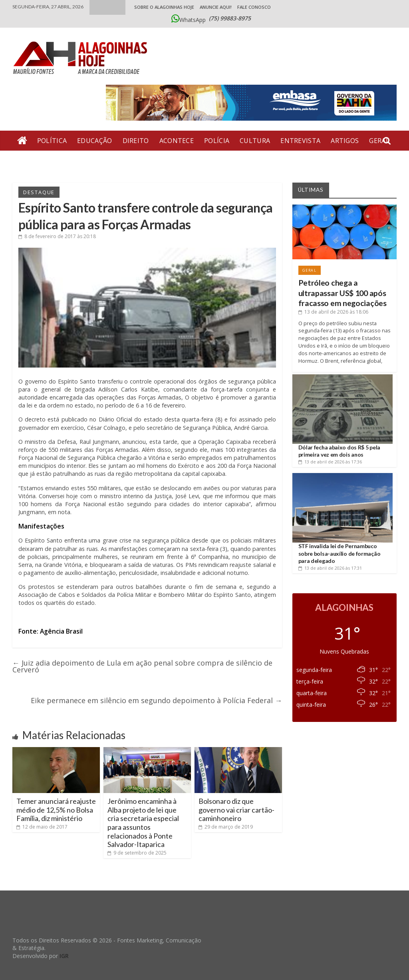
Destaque (39, 192)
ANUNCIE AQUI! (216, 7)
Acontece (177, 141)
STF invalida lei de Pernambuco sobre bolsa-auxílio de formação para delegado (340, 553)
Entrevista (300, 141)
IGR (64, 956)
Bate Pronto (86, 161)
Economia (35, 161)
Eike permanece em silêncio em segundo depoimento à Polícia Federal (156, 700)
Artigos (345, 141)
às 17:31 (330, 568)
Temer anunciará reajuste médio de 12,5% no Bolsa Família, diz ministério (56, 810)
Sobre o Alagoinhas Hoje (164, 7)
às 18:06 (333, 312)
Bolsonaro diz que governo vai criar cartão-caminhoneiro (236, 810)
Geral (310, 270)
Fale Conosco (254, 7)
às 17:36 (330, 462)
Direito (136, 141)
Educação (94, 141)
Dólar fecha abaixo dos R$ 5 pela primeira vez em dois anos (339, 451)
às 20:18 (57, 236)
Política (52, 141)
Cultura (255, 141)
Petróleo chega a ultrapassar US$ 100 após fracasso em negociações (342, 293)
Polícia (217, 141)
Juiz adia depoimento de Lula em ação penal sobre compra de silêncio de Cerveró (142, 666)
